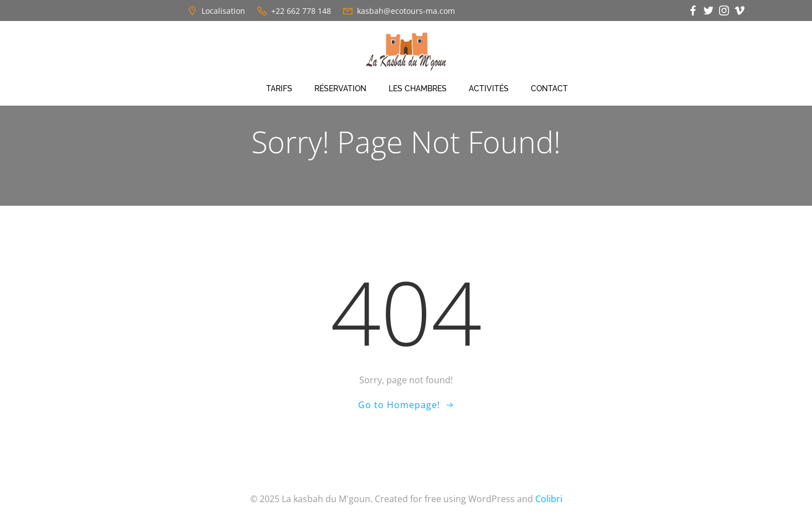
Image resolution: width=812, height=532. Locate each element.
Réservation (340, 88)
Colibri (549, 499)
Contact (549, 88)
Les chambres (418, 88)
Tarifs (279, 88)
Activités (489, 88)
